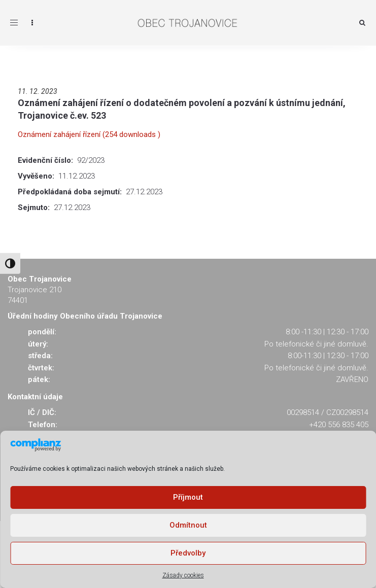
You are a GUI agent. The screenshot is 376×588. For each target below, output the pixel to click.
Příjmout (188, 497)
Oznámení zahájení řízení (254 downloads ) (89, 134)
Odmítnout (188, 525)
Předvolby (188, 553)
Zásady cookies (183, 575)
